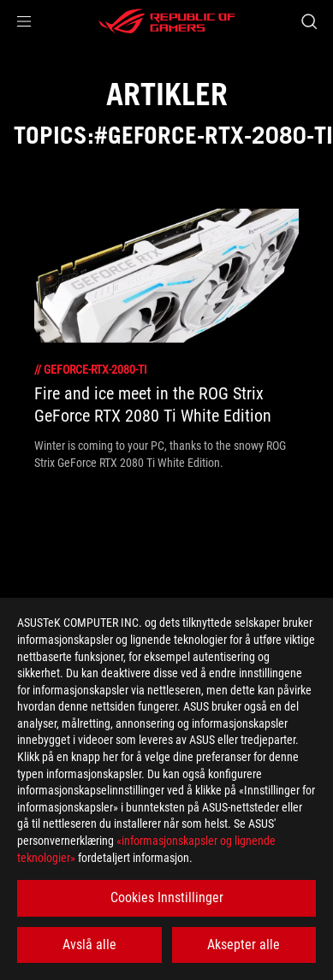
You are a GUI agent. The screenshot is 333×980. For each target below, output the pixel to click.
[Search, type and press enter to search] (309, 21)
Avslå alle (89, 945)
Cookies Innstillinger (167, 897)
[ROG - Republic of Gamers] (167, 21)
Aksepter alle (244, 945)
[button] (24, 21)
